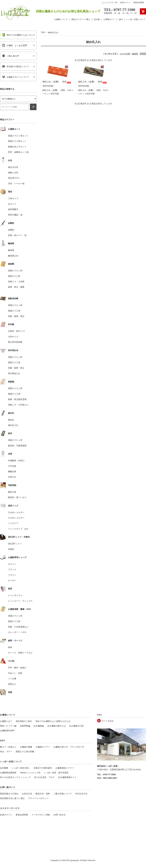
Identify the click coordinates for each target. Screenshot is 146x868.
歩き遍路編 (39, 726)
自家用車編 (25, 726)
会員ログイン (125, 2)
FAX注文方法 (81, 794)
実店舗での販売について (16, 66)
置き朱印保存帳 (15, 342)
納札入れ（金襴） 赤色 (57, 82)
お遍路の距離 (26, 747)
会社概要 (4, 768)
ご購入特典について (63, 794)
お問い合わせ (60, 815)
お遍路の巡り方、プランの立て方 (69, 747)
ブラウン (12, 575)
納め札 (11, 420)
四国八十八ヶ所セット (18, 136)
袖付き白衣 (13, 167)
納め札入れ (53, 32)
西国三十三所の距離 (25, 752)
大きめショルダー (16, 512)
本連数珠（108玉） (17, 461)
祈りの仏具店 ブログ (44, 777)
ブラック (12, 570)
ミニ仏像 (12, 679)
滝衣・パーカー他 (16, 184)
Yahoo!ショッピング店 (30, 773)
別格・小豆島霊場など (18, 627)
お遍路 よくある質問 (15, 45)
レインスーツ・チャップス (20, 601)
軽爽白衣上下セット (17, 147)
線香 (10, 647)
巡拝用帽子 (13, 209)
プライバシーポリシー (38, 798)
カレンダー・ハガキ (17, 632)
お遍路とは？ (6, 721)
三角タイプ (13, 198)
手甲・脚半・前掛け (17, 668)
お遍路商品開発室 (8, 773)
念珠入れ (12, 477)
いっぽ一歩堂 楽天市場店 (56, 773)
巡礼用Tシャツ (15, 544)
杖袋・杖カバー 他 (17, 235)
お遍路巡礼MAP (7, 731)
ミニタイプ (13, 523)
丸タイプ (12, 204)
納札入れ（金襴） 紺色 (93, 82)
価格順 (135, 54)
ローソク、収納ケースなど (20, 653)
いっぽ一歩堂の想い (21, 768)
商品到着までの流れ (9, 794)
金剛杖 (11, 230)
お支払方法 (27, 794)
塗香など (12, 684)
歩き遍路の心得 (76, 726)
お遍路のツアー (43, 747)
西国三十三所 (14, 276)
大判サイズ (13, 337)
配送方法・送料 (43, 794)
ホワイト (12, 564)
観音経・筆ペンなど (17, 497)
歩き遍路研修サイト (67, 777)
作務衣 (11, 549)
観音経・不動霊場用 (17, 446)
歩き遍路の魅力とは (57, 726)
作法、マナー (6, 752)
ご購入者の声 (10, 56)
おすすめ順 (125, 54)
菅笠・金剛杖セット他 (18, 152)
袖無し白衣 (13, 173)
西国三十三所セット (17, 141)
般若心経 (12, 492)
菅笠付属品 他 (15, 215)
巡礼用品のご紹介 (24, 721)
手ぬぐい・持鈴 (15, 673)
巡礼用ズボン (14, 178)
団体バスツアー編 (8, 726)
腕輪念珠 (12, 471)
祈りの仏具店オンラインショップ (15, 777)
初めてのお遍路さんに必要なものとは (53, 721)
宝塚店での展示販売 (43, 768)
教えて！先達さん (8, 747)
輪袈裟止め (13, 256)
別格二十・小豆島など (18, 405)
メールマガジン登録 (41, 815)
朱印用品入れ (14, 373)
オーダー (12, 580)
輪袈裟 (11, 250)
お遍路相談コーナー (65, 768)
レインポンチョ (15, 595)
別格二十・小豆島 (16, 282)
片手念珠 (12, 466)
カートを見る (108, 721)
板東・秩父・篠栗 (16, 287)
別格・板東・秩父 (16, 316)
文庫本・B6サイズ (16, 331)
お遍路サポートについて (16, 77)
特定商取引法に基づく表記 (12, 798)
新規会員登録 (139, 2)
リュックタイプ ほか (18, 529)
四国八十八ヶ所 (15, 271)
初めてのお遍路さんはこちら (18, 35)
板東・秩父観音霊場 (17, 399)
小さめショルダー (16, 518)
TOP (43, 32)
